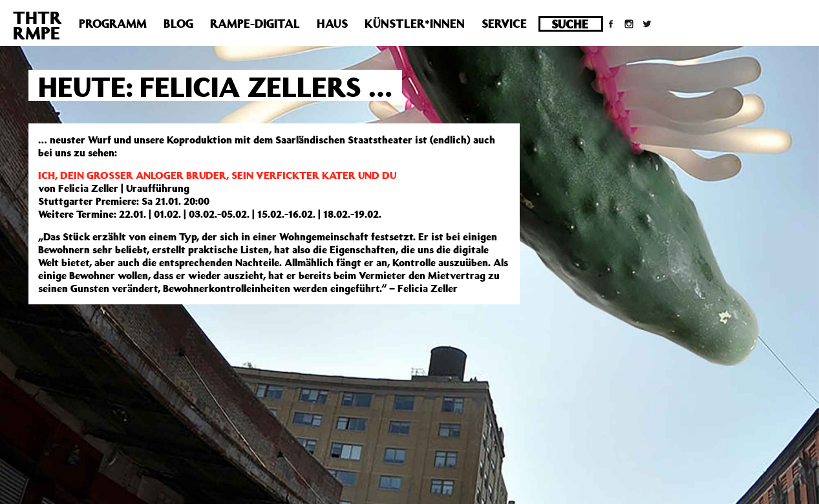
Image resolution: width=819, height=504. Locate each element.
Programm (113, 23)
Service (504, 23)
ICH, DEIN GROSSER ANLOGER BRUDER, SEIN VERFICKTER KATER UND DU (217, 175)
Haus (332, 23)
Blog (178, 23)
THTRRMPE (37, 25)
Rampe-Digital (255, 23)
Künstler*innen (415, 23)
